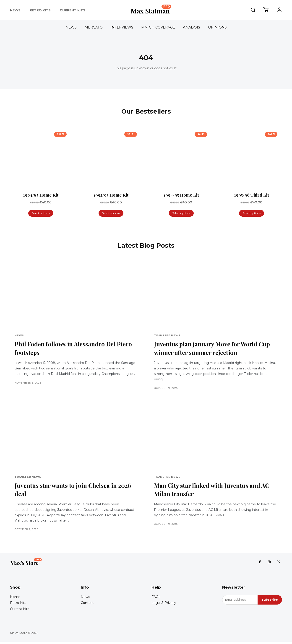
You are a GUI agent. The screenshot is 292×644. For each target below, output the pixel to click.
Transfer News (167, 336)
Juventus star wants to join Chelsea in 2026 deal (69, 491)
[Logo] (151, 10)
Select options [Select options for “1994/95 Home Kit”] (181, 214)
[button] (253, 10)
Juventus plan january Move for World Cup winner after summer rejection (209, 349)
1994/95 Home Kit (181, 196)
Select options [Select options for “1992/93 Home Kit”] (111, 214)
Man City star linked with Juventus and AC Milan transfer (211, 491)
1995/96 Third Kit (252, 196)
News (19, 336)
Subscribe (270, 602)
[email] (240, 602)
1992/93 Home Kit (111, 196)
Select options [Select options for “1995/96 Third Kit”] (252, 214)
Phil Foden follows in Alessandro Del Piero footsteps (68, 349)
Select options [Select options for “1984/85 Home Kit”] (41, 214)
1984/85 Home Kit (41, 196)
